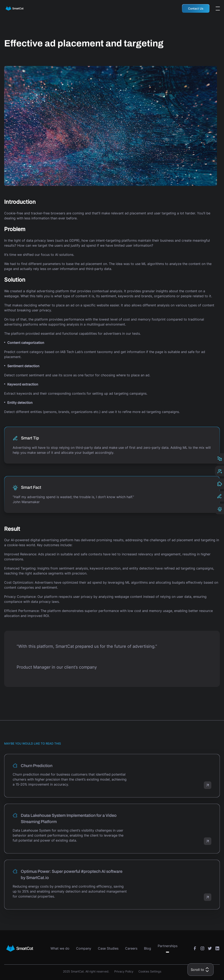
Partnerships (168, 946)
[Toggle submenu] (167, 952)
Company (84, 948)
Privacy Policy (124, 971)
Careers (131, 948)
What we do (60, 948)
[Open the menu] (218, 9)
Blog (148, 948)
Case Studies (108, 948)
